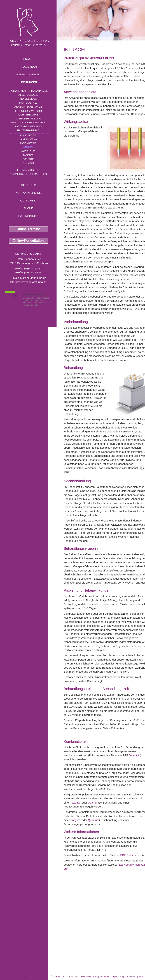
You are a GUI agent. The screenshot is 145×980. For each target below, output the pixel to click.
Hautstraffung (28, 130)
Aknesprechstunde (28, 107)
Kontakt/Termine (28, 193)
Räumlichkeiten (28, 74)
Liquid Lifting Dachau (13, 976)
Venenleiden (28, 99)
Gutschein (28, 200)
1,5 (13, 297)
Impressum (117, 977)
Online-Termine (28, 229)
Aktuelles (28, 185)
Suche (28, 208)
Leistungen (28, 82)
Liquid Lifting (28, 135)
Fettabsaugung (28, 170)
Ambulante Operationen (28, 122)
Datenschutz (28, 216)
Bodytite (28, 159)
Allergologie (28, 95)
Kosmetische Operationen (28, 174)
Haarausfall (28, 103)
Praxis (28, 59)
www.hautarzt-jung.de (34, 282)
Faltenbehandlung (28, 126)
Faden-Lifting (28, 143)
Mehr (42, 305)
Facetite (28, 155)
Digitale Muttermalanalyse (28, 91)
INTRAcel (28, 147)
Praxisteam (28, 67)
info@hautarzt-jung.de (33, 278)
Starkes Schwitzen (28, 111)
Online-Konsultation (28, 241)
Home (67, 38)
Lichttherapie (28, 115)
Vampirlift (135, 755)
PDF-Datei (127, 855)
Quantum (28, 163)
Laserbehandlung (28, 119)
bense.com (104, 977)
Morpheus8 (28, 151)
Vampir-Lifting (28, 139)
